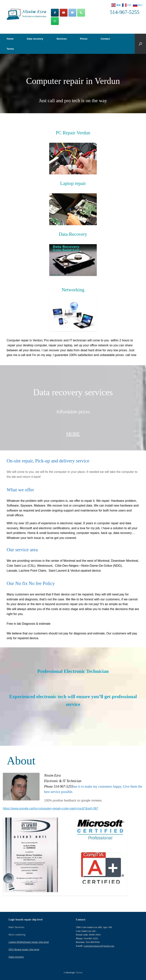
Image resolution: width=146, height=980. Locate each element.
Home (10, 39)
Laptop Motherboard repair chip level (29, 942)
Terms (10, 49)
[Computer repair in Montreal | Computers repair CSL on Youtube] (64, 13)
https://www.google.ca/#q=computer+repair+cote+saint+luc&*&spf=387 (51, 808)
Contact (105, 39)
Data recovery (35, 39)
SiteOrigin (70, 973)
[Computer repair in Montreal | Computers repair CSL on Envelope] (72, 13)
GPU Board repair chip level (24, 949)
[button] (140, 44)
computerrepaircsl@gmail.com (99, 946)
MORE (73, 434)
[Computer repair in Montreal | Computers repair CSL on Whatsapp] (55, 21)
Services (62, 39)
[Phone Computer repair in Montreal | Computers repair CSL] (81, 13)
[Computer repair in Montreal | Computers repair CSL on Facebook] (55, 13)
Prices (84, 39)
